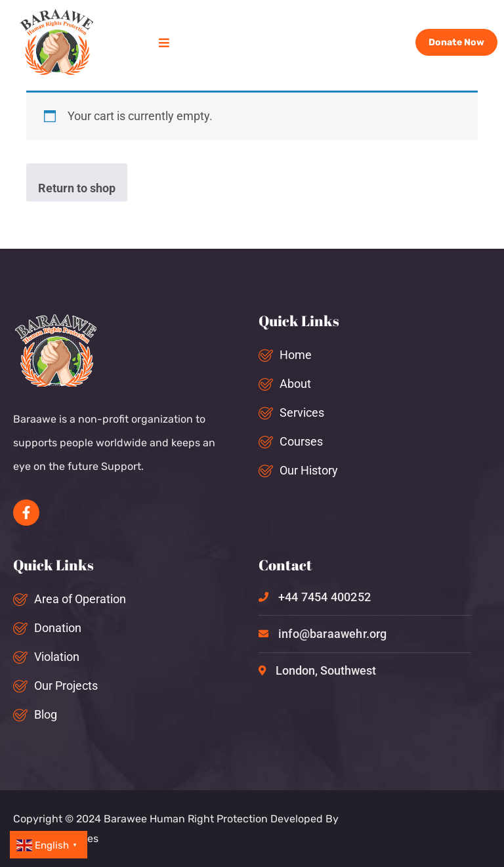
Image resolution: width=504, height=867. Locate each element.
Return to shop (77, 188)
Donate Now (456, 42)
